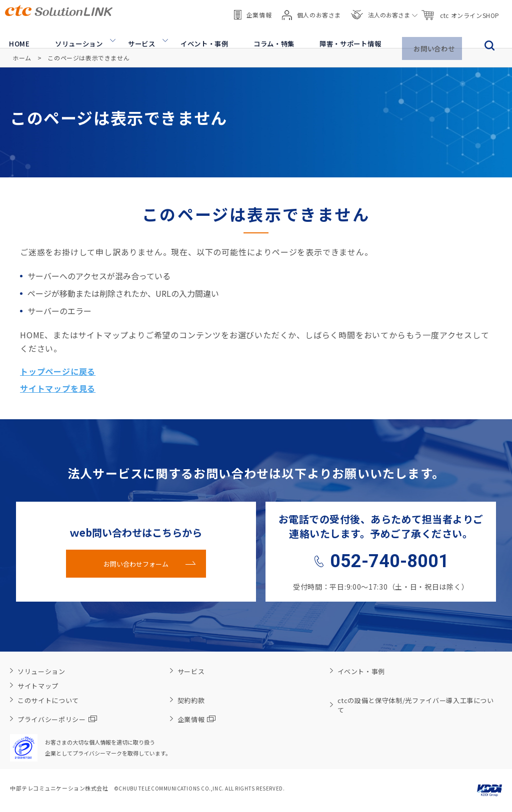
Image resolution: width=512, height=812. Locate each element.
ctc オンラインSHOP (460, 10)
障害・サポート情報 (349, 35)
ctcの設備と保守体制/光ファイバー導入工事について (416, 705)
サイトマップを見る (58, 388)
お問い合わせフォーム (136, 564)
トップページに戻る (58, 371)
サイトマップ (38, 686)
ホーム (22, 58)
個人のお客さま (311, 10)
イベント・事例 (201, 35)
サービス (138, 35)
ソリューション (75, 35)
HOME (16, 35)
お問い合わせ (434, 35)
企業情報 (253, 10)
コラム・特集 (271, 35)
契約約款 (191, 700)
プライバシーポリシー (57, 719)
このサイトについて (48, 700)
